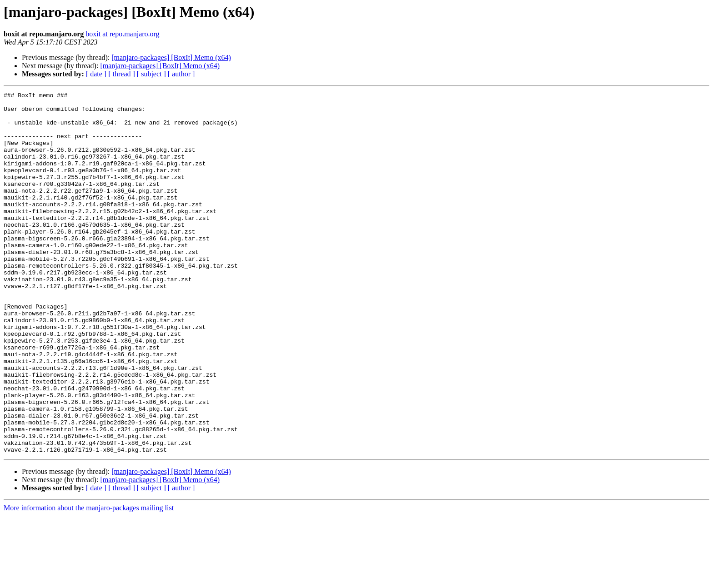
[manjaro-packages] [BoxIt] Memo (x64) (171, 57)
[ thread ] (122, 74)
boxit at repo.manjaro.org (122, 34)
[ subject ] (151, 74)
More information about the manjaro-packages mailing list (89, 580)
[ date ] (96, 74)
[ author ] (181, 74)
